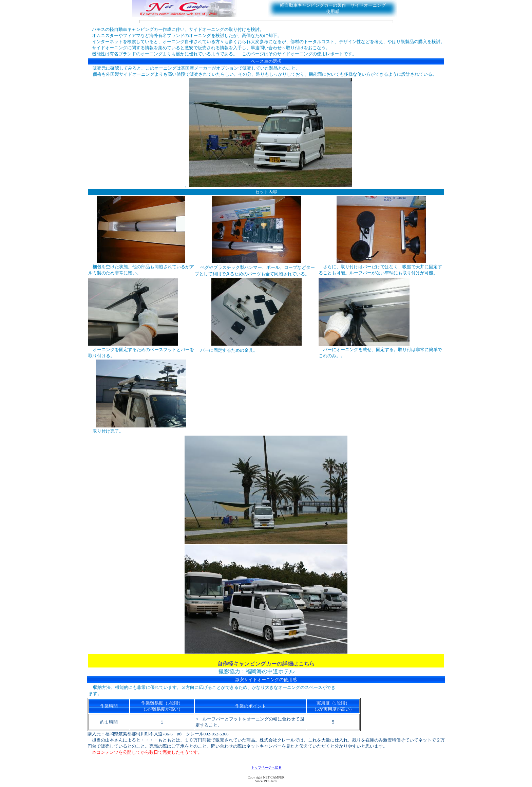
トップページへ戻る (266, 767)
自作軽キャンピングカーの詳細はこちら (266, 664)
